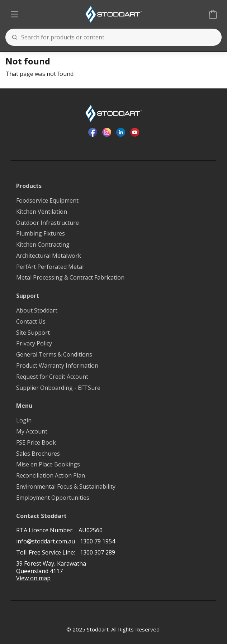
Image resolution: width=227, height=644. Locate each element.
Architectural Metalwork (49, 256)
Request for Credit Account (52, 377)
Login (24, 420)
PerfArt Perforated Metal (50, 267)
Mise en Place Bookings (48, 464)
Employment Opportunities (53, 498)
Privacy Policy (34, 343)
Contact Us (31, 322)
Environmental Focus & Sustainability (66, 487)
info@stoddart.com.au (46, 541)
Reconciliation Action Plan (51, 476)
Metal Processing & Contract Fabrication (70, 278)
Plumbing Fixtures (41, 234)
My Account (32, 432)
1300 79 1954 (98, 541)
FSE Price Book (36, 443)
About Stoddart (37, 311)
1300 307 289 (98, 552)
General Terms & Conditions (54, 355)
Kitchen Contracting (43, 245)
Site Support (33, 333)
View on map (33, 578)
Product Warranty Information (57, 366)
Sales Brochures (38, 454)
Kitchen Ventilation (42, 212)
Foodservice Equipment (47, 201)
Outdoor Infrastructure (48, 223)
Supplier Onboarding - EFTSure (58, 388)
